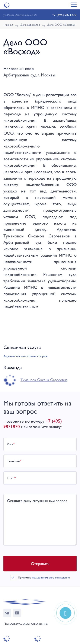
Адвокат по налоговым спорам (25, 356)
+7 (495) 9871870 (64, 15)
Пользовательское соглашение (26, 624)
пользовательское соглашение (51, 577)
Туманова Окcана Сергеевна (44, 380)
